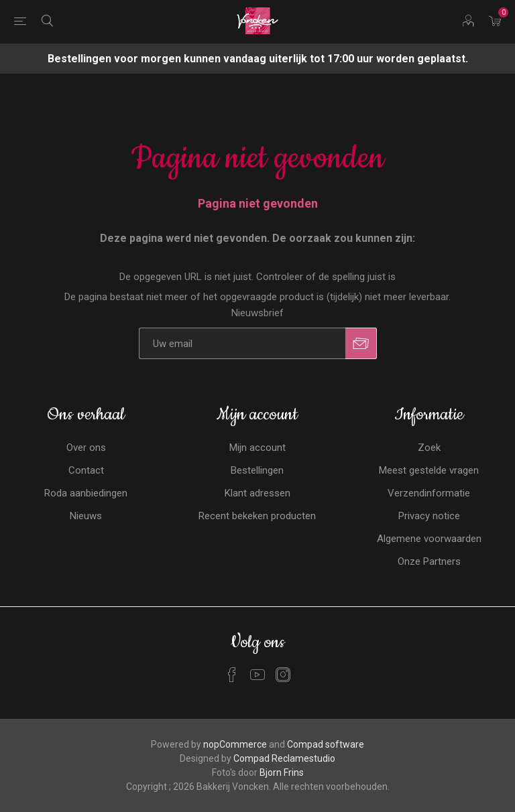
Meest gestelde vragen (429, 470)
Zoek (429, 448)
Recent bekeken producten (257, 516)
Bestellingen (257, 470)
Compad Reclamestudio (284, 758)
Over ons (86, 448)
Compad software (326, 744)
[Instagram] (283, 675)
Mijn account (257, 448)
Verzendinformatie (429, 493)
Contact (86, 470)
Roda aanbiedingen (86, 493)
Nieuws (86, 516)
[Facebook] (232, 675)
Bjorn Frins (282, 772)
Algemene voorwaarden (429, 539)
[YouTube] (257, 675)
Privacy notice (429, 516)
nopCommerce (235, 744)
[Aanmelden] (242, 343)
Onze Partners (429, 561)
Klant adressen (257, 493)
